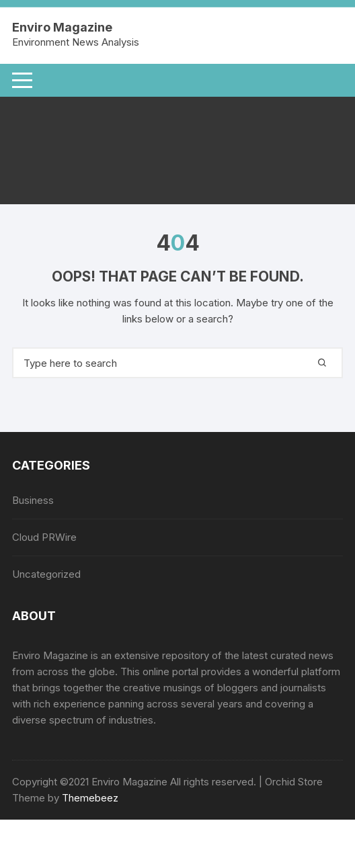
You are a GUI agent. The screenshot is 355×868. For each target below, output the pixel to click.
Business (33, 500)
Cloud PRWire (44, 537)
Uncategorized (46, 574)
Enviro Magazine (62, 27)
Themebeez (90, 798)
